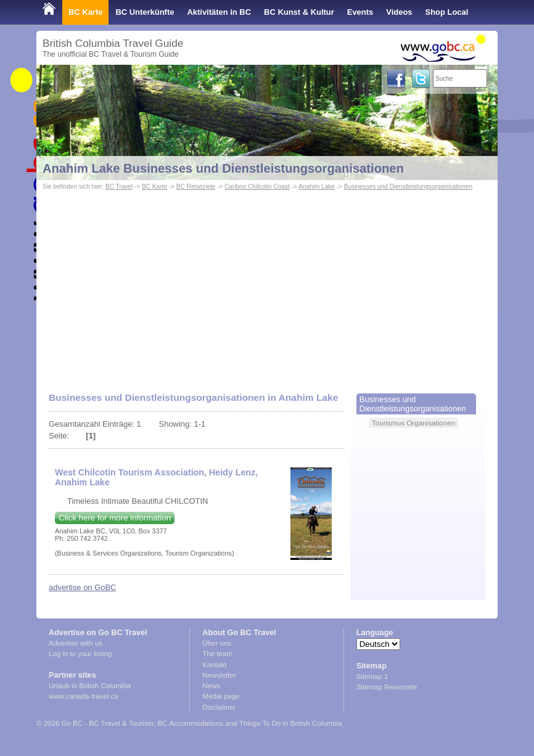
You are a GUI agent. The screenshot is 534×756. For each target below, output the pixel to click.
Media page (221, 696)
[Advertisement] (267, 286)
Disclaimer (219, 707)
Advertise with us (76, 643)
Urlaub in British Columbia (90, 686)
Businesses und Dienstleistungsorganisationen (408, 187)
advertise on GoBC (82, 587)
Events (360, 12)
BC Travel (119, 187)
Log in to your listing (80, 654)
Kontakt (214, 665)
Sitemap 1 (372, 676)
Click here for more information (115, 518)
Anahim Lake (317, 187)
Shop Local (447, 12)
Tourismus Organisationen (413, 423)
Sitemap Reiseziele (387, 687)
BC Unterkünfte (145, 12)
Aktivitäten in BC (219, 12)
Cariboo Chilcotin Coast (257, 187)
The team (217, 654)
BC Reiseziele (196, 187)
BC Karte (85, 12)
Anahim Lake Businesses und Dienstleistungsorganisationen (223, 168)
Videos (399, 12)
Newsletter (219, 675)
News (211, 686)
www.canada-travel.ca (84, 696)
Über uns (217, 643)
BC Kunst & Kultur (299, 12)
